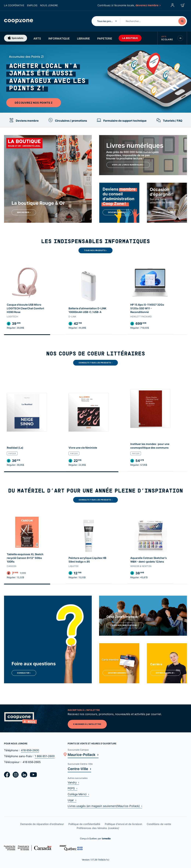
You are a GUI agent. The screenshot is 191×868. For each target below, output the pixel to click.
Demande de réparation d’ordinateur (42, 824)
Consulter (24, 673)
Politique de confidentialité (84, 824)
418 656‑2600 (30, 750)
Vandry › (73, 782)
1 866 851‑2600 (45, 756)
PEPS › (72, 788)
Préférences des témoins (98, 828)
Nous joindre (49, 5)
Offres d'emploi (165, 673)
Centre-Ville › (79, 769)
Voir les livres (165, 212)
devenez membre (148, 5)
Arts (37, 38)
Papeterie (105, 38)
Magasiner (24, 212)
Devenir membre (118, 212)
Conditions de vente (159, 824)
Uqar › (72, 800)
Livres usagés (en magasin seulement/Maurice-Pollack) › (105, 806)
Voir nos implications (125, 625)
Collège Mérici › (78, 794)
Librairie (83, 38)
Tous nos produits (95, 250)
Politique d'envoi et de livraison (123, 824)
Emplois (32, 5)
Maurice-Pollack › (83, 755)
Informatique (59, 38)
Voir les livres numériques (128, 165)
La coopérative (14, 5)
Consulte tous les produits (96, 363)
